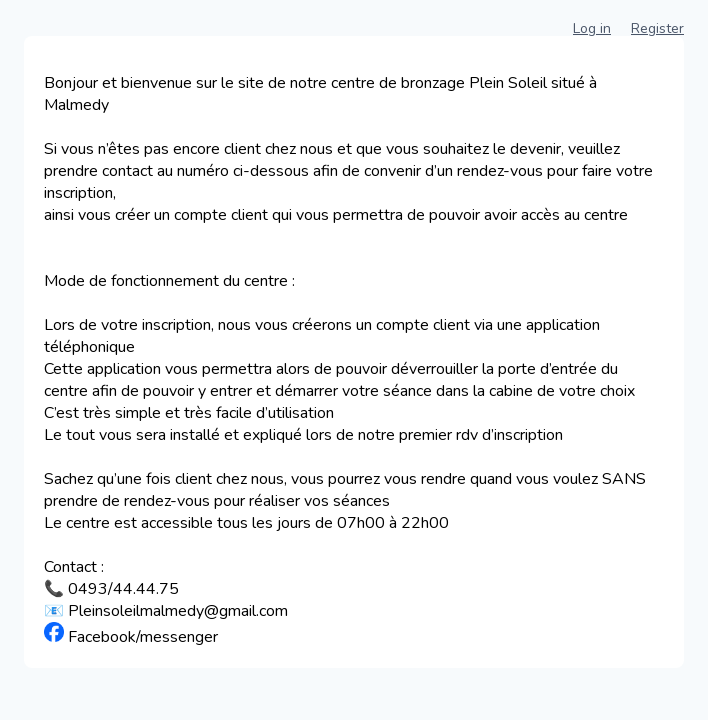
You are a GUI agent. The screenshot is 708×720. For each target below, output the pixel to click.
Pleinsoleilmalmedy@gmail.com (178, 611)
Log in (592, 28)
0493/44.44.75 (123, 589)
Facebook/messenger (143, 637)
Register (657, 28)
